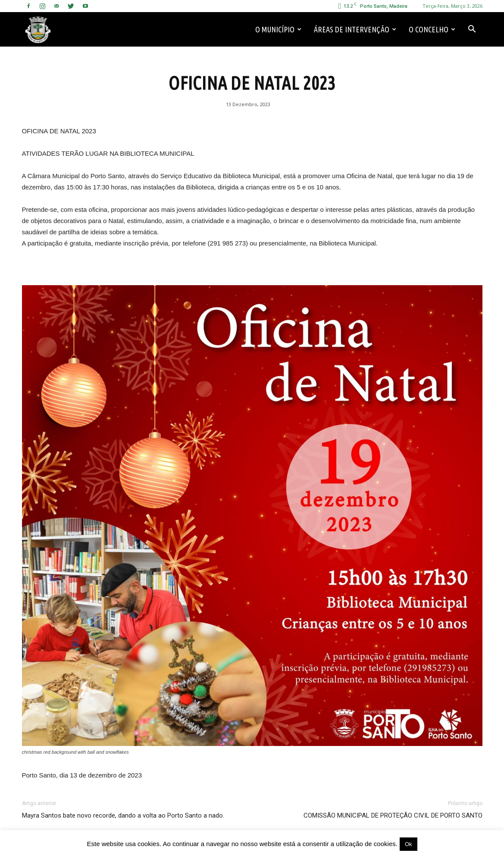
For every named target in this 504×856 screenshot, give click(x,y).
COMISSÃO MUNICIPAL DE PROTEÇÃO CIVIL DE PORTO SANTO (393, 815)
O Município (278, 29)
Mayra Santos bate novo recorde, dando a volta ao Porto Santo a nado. (123, 815)
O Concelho (432, 29)
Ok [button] (409, 844)
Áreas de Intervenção (355, 29)
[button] (472, 29)
